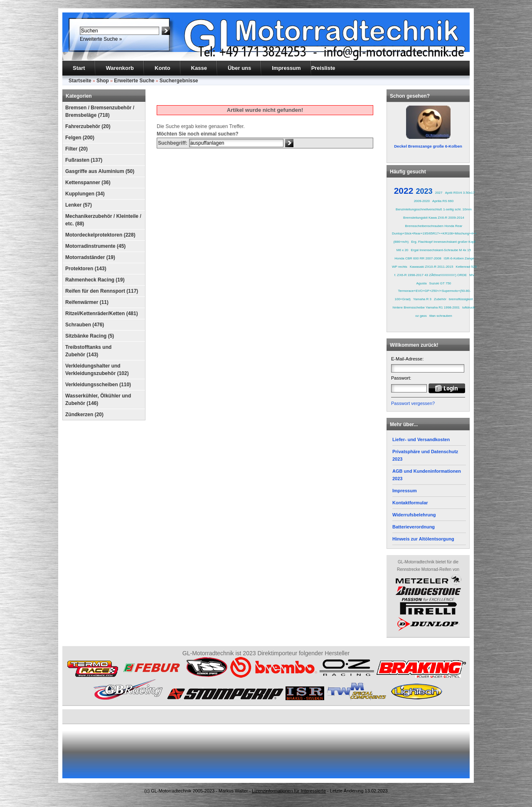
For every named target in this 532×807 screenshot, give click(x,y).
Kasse (199, 68)
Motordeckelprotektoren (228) (100, 235)
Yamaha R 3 (422, 299)
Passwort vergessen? (413, 403)
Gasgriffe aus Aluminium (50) (100, 171)
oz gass (421, 316)
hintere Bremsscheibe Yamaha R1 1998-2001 (426, 307)
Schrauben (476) (85, 325)
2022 (404, 191)
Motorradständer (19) (90, 257)
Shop (103, 81)
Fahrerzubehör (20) (88, 126)
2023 (424, 191)
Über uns (239, 68)
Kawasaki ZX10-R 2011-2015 (432, 267)
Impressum (286, 68)
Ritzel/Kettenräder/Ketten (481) (102, 313)
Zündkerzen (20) (84, 415)
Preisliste (323, 68)
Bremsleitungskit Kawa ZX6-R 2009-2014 (434, 218)
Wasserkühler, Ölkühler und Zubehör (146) (98, 400)
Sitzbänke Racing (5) (90, 336)
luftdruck (468, 307)
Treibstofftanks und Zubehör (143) (88, 351)
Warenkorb (120, 68)
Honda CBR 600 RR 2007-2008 (418, 258)
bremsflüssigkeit (461, 299)
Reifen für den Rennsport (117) (102, 291)
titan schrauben (441, 316)
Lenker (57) (79, 205)
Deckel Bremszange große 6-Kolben (428, 146)
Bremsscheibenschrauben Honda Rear (434, 226)
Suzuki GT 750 (440, 283)
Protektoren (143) (86, 269)
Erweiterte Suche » (101, 39)
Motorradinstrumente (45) (95, 246)
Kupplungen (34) (85, 194)
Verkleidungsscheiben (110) (98, 385)
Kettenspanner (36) (88, 183)
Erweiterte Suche (134, 81)
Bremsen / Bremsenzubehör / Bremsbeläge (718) (100, 111)
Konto (163, 68)
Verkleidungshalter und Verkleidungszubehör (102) (97, 370)
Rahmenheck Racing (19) (95, 280)
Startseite (80, 81)
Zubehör (440, 299)
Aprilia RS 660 (443, 201)
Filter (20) (76, 149)
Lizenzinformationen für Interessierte (289, 791)
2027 (439, 193)
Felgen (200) (80, 138)
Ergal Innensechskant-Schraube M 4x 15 (441, 250)
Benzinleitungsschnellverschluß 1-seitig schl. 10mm (434, 209)
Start (79, 68)
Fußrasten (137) (84, 160)
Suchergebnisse (179, 81)
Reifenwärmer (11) (87, 302)
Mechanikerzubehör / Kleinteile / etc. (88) (103, 220)
